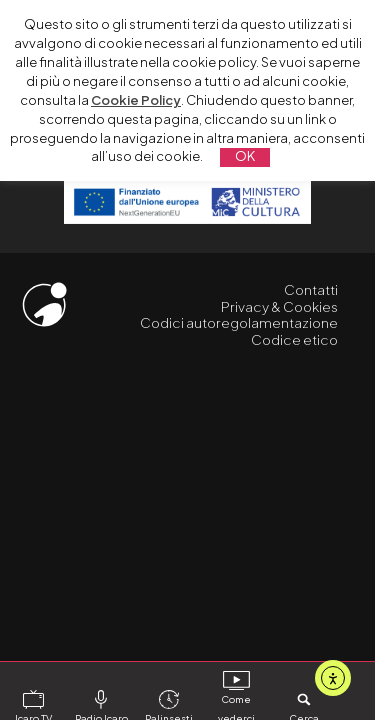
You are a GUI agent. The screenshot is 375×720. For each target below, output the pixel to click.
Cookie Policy (136, 100)
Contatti (311, 289)
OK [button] (245, 156)
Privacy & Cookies (279, 306)
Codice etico (294, 339)
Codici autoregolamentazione (239, 322)
